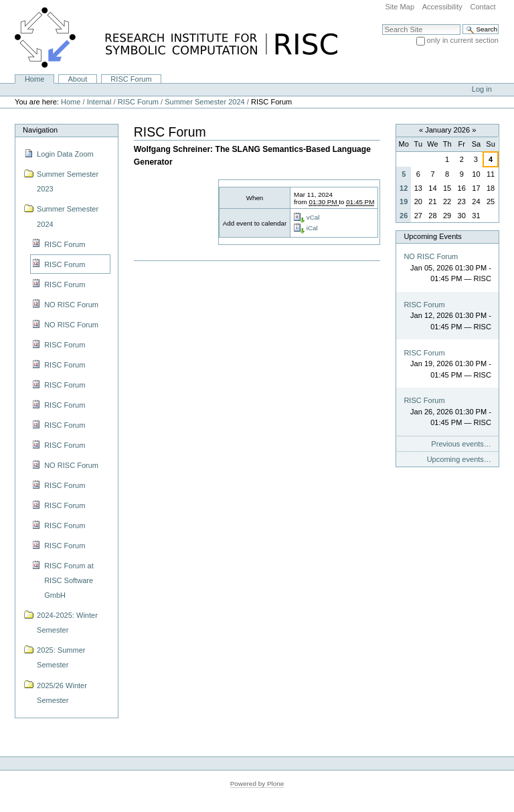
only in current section (463, 40)
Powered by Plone (257, 784)
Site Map (400, 7)
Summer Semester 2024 (205, 102)
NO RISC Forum (431, 256)
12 (404, 188)
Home (34, 79)
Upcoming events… (459, 459)
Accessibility (442, 7)
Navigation (40, 130)
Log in (482, 89)
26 (404, 216)
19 (404, 201)
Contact (483, 7)
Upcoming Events (432, 236)
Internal (99, 102)
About (77, 79)
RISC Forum (131, 79)
